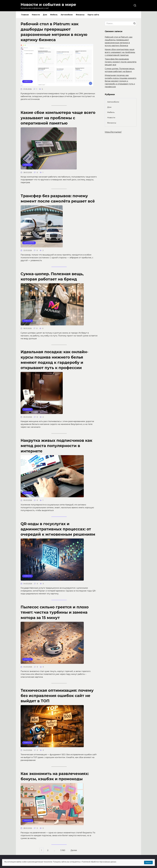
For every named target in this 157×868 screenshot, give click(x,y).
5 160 (63, 850)
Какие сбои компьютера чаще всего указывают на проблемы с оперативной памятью (58, 118)
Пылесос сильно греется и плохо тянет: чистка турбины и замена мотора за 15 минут (55, 612)
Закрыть (148, 862)
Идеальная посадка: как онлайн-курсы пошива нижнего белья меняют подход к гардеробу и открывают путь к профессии (54, 360)
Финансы (80, 15)
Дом (45, 15)
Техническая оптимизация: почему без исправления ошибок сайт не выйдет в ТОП (57, 696)
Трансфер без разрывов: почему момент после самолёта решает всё (58, 198)
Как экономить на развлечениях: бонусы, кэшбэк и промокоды (55, 776)
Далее (74, 850)
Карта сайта (93, 15)
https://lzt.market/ (113, 132)
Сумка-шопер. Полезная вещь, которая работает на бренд (52, 276)
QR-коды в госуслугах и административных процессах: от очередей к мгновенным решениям (58, 529)
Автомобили (67, 15)
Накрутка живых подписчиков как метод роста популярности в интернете (56, 446)
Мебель (54, 15)
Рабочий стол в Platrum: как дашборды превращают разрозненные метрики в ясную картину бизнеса (54, 32)
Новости (36, 15)
